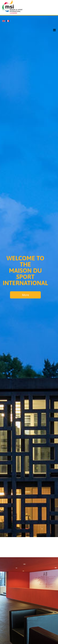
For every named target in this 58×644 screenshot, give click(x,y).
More (25, 295)
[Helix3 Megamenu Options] (54, 30)
